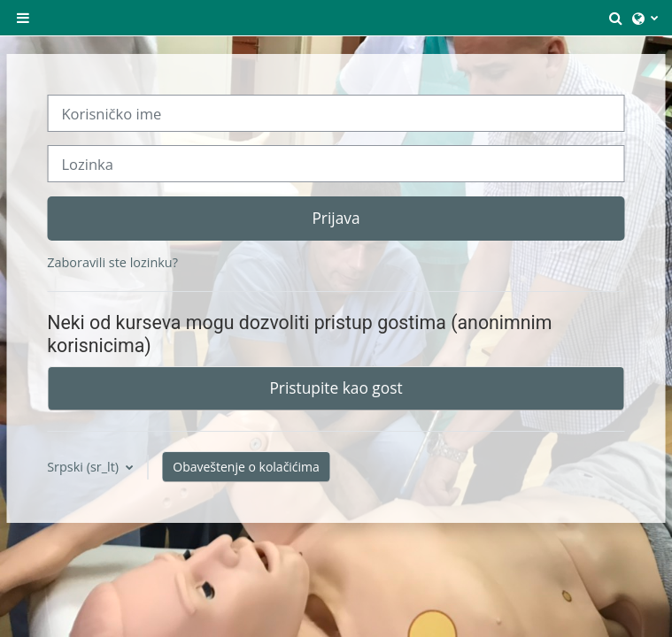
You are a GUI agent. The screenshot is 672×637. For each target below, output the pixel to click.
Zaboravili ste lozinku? (112, 262)
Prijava (336, 218)
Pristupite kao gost (336, 388)
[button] (616, 18)
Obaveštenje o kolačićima (246, 467)
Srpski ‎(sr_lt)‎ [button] (85, 467)
